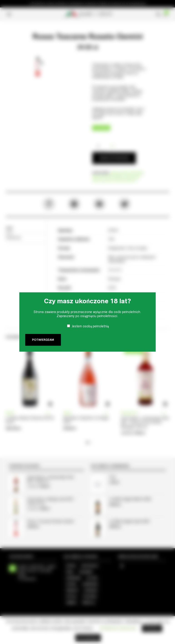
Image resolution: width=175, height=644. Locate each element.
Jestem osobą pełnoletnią (90, 326)
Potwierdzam (43, 340)
